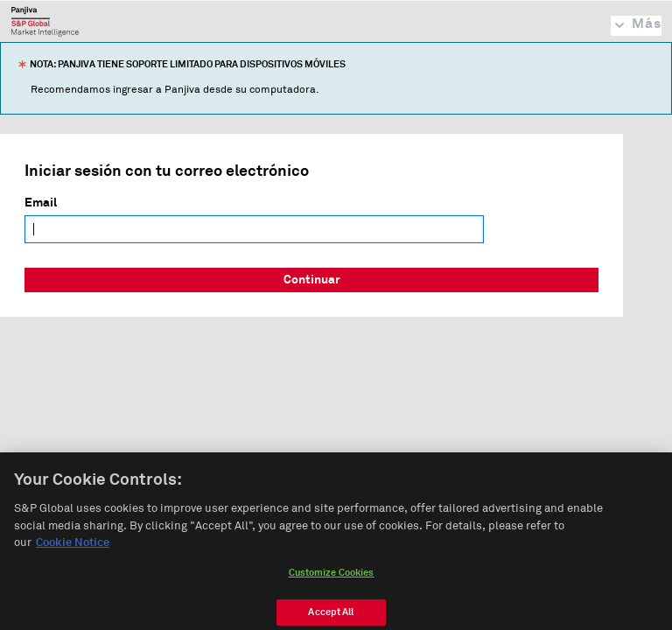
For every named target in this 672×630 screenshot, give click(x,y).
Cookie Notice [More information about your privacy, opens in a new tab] (73, 547)
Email (41, 203)
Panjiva (45, 21)
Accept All (331, 616)
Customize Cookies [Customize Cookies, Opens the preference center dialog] (332, 576)
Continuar (312, 280)
